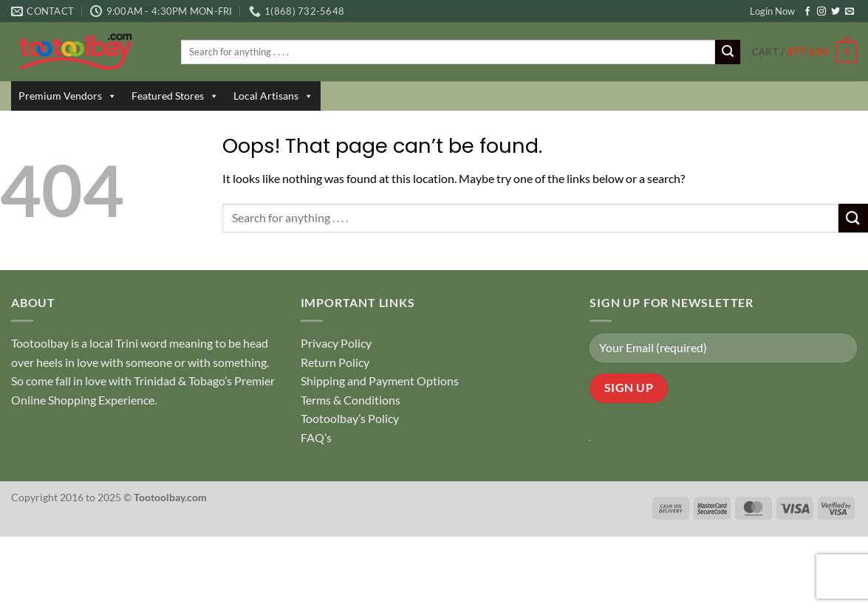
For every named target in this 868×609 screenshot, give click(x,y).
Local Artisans (273, 96)
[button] (804, 52)
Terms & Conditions (351, 400)
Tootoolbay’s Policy (350, 418)
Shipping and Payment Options (380, 381)
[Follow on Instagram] (821, 12)
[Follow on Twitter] (835, 12)
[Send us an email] (850, 12)
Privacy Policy (336, 343)
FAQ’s (316, 437)
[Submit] (728, 52)
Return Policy (335, 362)
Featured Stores (175, 96)
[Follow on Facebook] (807, 12)
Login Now (772, 11)
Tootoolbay (40, 343)
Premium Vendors (68, 96)
